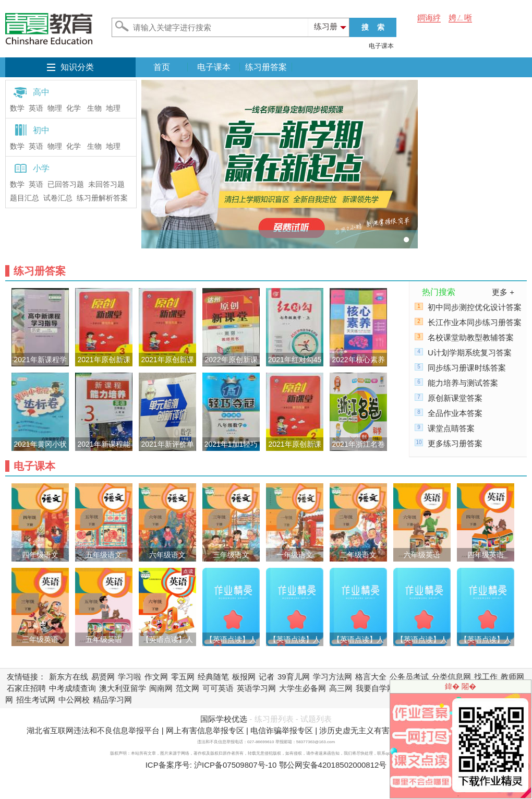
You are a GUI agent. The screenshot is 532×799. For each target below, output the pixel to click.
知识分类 (77, 67)
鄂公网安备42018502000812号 (333, 765)
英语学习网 (256, 688)
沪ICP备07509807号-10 (235, 765)
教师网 (512, 677)
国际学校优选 (224, 719)
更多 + (503, 292)
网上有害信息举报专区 (205, 730)
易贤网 (103, 677)
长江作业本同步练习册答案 (475, 322)
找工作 (486, 677)
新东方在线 (69, 677)
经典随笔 (213, 677)
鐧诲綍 (429, 17)
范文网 (188, 688)
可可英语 (218, 688)
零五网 (183, 677)
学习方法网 (332, 677)
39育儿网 (294, 677)
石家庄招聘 (26, 688)
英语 (36, 108)
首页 (162, 67)
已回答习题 (66, 184)
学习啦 (130, 677)
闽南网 (161, 688)
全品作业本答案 (455, 413)
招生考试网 (36, 700)
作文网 (156, 677)
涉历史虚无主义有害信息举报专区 (378, 730)
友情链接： (26, 677)
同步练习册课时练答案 (467, 368)
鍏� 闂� (461, 686)
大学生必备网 (303, 688)
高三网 (341, 688)
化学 (74, 108)
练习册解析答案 (102, 198)
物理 (55, 108)
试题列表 (316, 719)
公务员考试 (409, 677)
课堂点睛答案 (451, 428)
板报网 (244, 677)
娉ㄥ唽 (460, 17)
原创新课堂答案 (455, 398)
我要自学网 (375, 688)
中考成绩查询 (72, 688)
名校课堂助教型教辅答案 (471, 337)
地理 (113, 108)
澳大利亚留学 (123, 688)
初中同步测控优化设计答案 (475, 307)
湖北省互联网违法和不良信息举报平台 (93, 730)
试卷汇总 (58, 198)
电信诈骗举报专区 (282, 730)
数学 (17, 108)
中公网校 (74, 700)
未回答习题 (106, 184)
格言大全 (371, 677)
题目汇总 (25, 198)
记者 (267, 677)
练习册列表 (274, 719)
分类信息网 (451, 677)
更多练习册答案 (455, 443)
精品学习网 (112, 700)
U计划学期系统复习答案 (470, 353)
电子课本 (381, 46)
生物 (94, 108)
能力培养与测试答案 (463, 383)
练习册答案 (266, 67)
